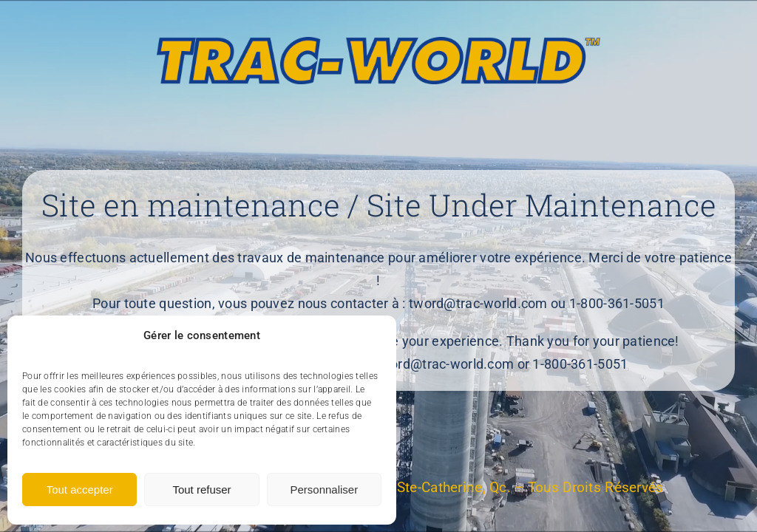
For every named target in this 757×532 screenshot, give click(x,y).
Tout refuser (201, 490)
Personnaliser (324, 490)
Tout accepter (80, 490)
